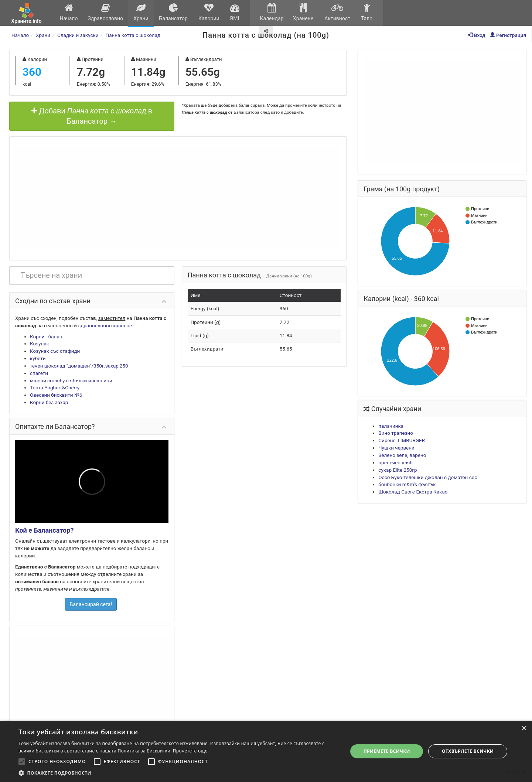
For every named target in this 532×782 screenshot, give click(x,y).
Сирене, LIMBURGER (402, 440)
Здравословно (105, 12)
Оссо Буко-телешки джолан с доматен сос (428, 477)
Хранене (303, 12)
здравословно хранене (105, 325)
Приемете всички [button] (387, 751)
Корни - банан (46, 337)
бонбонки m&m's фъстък (407, 484)
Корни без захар (49, 402)
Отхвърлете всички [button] (468, 751)
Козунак (40, 344)
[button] (178, 773)
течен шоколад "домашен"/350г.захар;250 (79, 366)
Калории (209, 12)
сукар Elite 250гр (398, 470)
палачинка (391, 426)
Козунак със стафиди (55, 351)
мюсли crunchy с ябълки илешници (71, 380)
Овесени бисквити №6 (56, 395)
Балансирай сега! (91, 604)
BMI (235, 12)
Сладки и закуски (78, 35)
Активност (337, 12)
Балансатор (173, 12)
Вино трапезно (396, 433)
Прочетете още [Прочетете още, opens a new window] (190, 751)
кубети (38, 358)
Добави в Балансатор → (92, 116)
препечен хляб (395, 462)
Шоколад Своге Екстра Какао (413, 492)
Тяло (367, 12)
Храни (141, 12)
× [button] (524, 729)
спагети (39, 373)
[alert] (266, 751)
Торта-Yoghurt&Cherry (55, 387)
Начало (69, 12)
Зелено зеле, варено (402, 455)
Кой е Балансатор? (44, 530)
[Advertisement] (178, 198)
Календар (272, 12)
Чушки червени (396, 448)
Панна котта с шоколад (133, 35)
